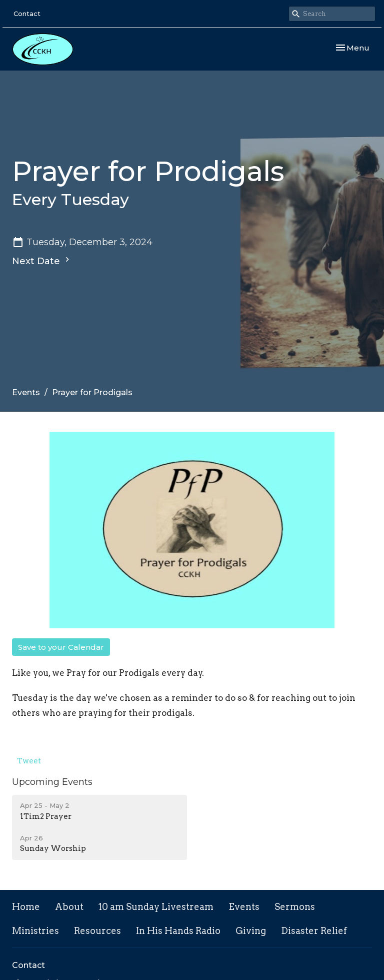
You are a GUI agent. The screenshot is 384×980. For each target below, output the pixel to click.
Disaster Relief (314, 931)
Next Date (42, 261)
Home (26, 907)
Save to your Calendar (61, 647)
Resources (97, 931)
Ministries (35, 931)
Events (26, 392)
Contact (27, 14)
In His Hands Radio (178, 931)
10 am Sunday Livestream (156, 907)
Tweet (29, 761)
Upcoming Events (52, 782)
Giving (251, 931)
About (69, 907)
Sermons (295, 907)
